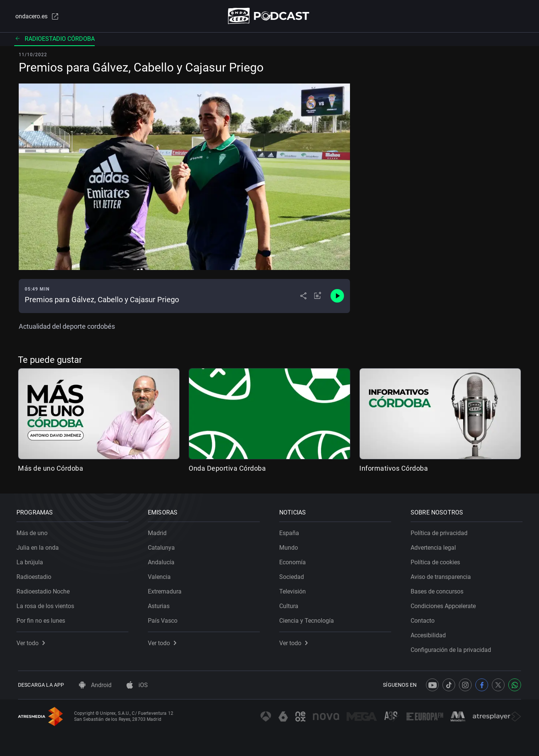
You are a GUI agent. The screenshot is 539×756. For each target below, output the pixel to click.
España (291, 532)
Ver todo (32, 642)
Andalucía (163, 561)
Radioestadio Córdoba (54, 39)
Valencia (161, 575)
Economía (294, 561)
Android (95, 685)
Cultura (290, 605)
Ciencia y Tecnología (308, 619)
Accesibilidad (430, 634)
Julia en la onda (39, 546)
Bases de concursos (438, 590)
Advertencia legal (435, 546)
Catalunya (163, 546)
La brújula (31, 561)
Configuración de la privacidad (452, 648)
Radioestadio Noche (45, 590)
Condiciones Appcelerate (445, 605)
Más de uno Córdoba (51, 469)
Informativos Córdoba (394, 469)
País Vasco (164, 619)
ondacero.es (36, 16)
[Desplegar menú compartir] (303, 297)
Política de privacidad (441, 532)
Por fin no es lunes (42, 619)
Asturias (160, 605)
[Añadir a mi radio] (318, 297)
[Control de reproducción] (337, 297)
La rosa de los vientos (47, 605)
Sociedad (293, 575)
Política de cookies (437, 561)
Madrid (159, 532)
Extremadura (166, 590)
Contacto (424, 619)
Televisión (294, 590)
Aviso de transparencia (442, 575)
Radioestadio (35, 575)
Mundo (290, 546)
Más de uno (34, 532)
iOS (137, 685)
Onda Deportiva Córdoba (227, 469)
